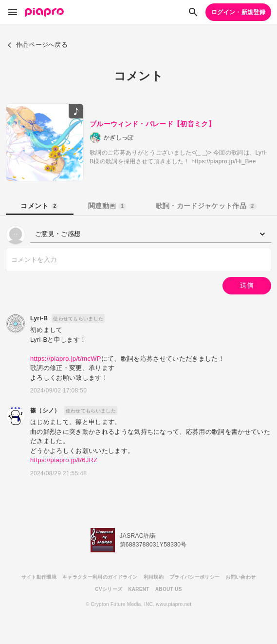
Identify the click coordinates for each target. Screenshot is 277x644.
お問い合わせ (240, 577)
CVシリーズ (109, 589)
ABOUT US (169, 589)
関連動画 (107, 206)
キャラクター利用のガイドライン (100, 577)
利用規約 (154, 577)
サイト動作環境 (39, 577)
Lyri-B (39, 318)
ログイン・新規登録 (238, 12)
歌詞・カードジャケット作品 (206, 206)
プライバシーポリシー (194, 577)
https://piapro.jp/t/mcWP (66, 359)
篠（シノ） (45, 410)
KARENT (139, 589)
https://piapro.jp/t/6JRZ (64, 460)
